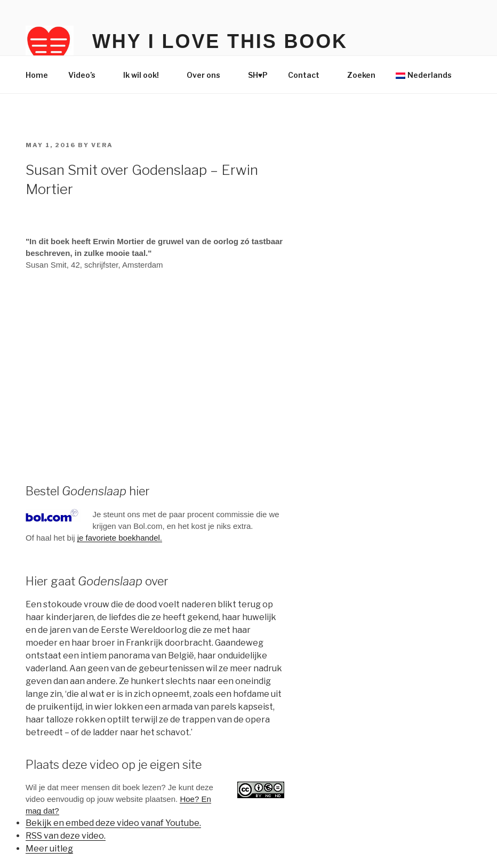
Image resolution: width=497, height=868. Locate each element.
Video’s (87, 75)
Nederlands (424, 75)
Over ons (209, 75)
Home (37, 75)
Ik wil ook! (146, 75)
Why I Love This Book (220, 41)
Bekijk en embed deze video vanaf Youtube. (113, 823)
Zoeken (361, 75)
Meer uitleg (49, 849)
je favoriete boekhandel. (120, 538)
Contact (309, 75)
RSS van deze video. (66, 836)
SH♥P (258, 75)
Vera (102, 145)
